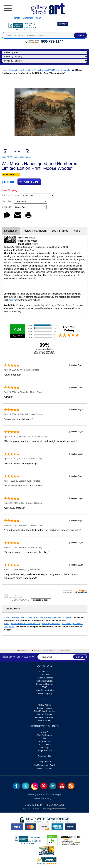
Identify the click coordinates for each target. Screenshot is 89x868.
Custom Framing (45, 708)
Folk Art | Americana (51, 624)
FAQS (45, 687)
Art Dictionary (45, 744)
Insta (35, 786)
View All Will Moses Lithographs (16, 157)
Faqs (39, 18)
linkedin (53, 786)
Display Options (20, 600)
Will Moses (43, 70)
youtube (62, 786)
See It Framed (60, 231)
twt (26, 786)
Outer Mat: (8, 201)
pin (44, 786)
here (11, 300)
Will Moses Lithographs (60, 70)
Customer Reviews (44, 684)
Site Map (44, 748)
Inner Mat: (7, 207)
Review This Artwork (35, 231)
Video (77, 231)
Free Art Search (44, 735)
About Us (28, 18)
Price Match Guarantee (45, 711)
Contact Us (45, 672)
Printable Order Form (45, 717)
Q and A (45, 732)
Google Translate (44, 751)
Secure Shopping (45, 693)
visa (17, 827)
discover (44, 827)
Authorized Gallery (45, 681)
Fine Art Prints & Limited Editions (25, 624)
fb (16, 786)
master (30, 827)
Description (11, 231)
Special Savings (45, 714)
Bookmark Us (45, 741)
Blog (45, 738)
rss (71, 786)
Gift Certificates (45, 720)
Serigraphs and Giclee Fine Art (22, 70)
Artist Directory (44, 705)
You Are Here (12, 609)
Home (17, 18)
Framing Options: (11, 195)
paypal (70, 827)
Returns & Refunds (45, 678)
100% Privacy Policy (45, 690)
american (57, 827)
